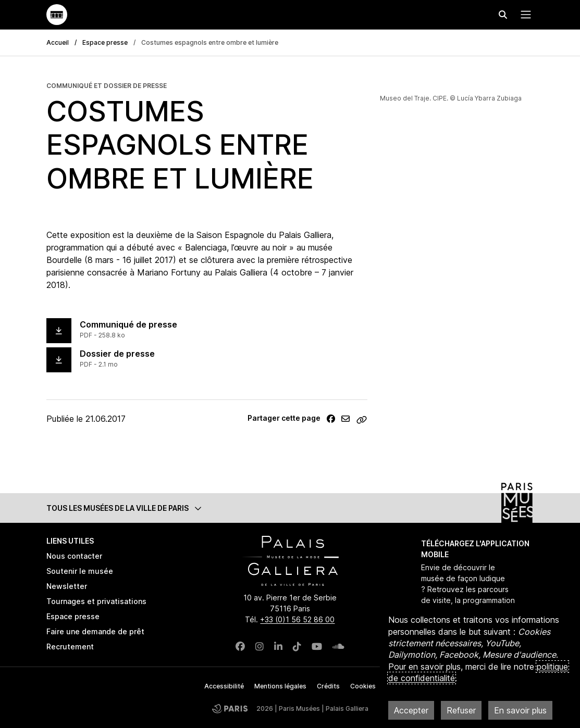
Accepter (411, 710)
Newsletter (67, 586)
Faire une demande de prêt (95, 631)
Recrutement (70, 647)
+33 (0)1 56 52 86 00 (297, 619)
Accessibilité (224, 686)
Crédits (328, 686)
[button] (290, 508)
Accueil (58, 42)
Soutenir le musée (80, 571)
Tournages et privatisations (96, 601)
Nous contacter (74, 556)
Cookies (363, 686)
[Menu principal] (524, 15)
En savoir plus (520, 710)
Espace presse (105, 42)
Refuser (461, 710)
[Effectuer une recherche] (503, 15)
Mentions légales (280, 686)
